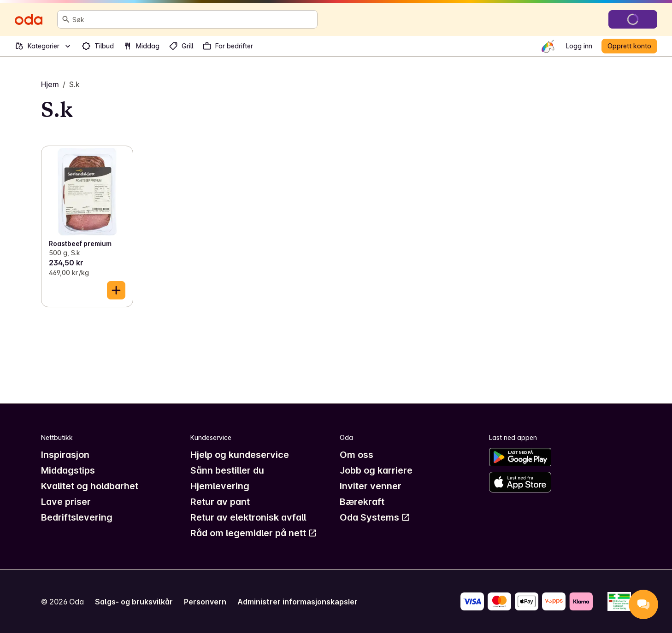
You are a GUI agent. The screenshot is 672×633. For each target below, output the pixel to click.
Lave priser (66, 502)
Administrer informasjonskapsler (298, 602)
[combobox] (193, 19)
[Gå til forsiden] (29, 19)
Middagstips (68, 470)
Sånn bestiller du (227, 470)
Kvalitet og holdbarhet (90, 486)
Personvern (205, 602)
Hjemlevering (220, 486)
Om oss (357, 455)
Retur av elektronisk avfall (248, 517)
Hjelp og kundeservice (240, 455)
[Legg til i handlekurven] (116, 290)
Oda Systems (375, 517)
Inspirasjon (65, 455)
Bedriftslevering (77, 517)
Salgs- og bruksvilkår (134, 602)
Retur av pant (220, 502)
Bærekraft (362, 502)
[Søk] (66, 19)
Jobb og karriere (376, 470)
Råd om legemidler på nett (254, 533)
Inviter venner (371, 486)
